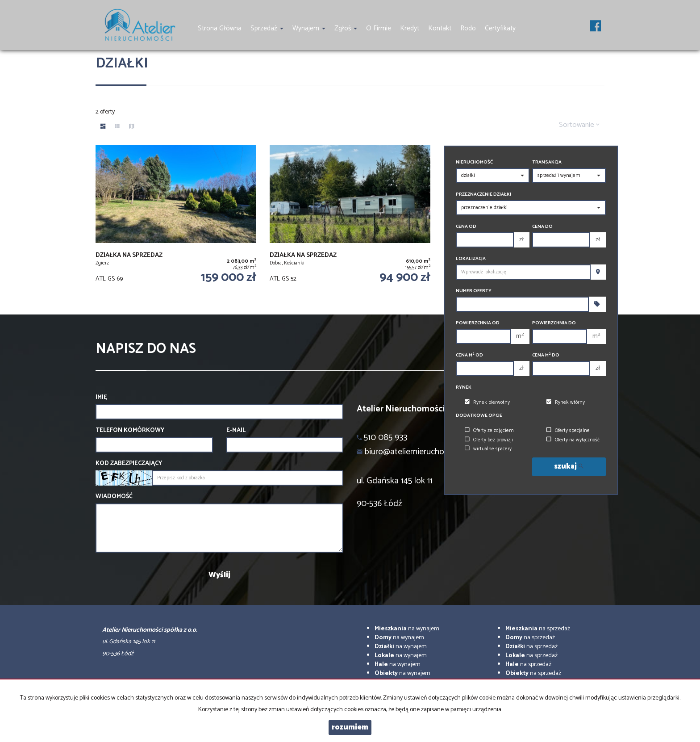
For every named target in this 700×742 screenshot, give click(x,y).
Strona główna (220, 28)
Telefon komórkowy (130, 431)
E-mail (236, 431)
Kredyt (410, 28)
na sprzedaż (538, 629)
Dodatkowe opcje (479, 416)
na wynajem (407, 629)
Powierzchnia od (478, 323)
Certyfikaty (500, 28)
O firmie (379, 28)
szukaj (569, 467)
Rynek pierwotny (487, 402)
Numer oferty (474, 291)
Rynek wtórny (566, 402)
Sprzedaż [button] (267, 28)
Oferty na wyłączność (573, 440)
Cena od (466, 227)
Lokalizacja (471, 259)
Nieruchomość (474, 162)
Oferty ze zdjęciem (489, 431)
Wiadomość (114, 497)
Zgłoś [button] (346, 28)
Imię (101, 398)
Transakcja (547, 162)
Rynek (464, 388)
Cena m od (469, 355)
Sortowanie (579, 125)
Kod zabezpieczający (129, 464)
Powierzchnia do (554, 323)
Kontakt (440, 28)
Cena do (542, 227)
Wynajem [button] (309, 28)
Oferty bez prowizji (489, 440)
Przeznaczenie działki (483, 195)
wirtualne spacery (488, 449)
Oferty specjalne (568, 431)
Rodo (468, 28)
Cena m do (546, 355)
